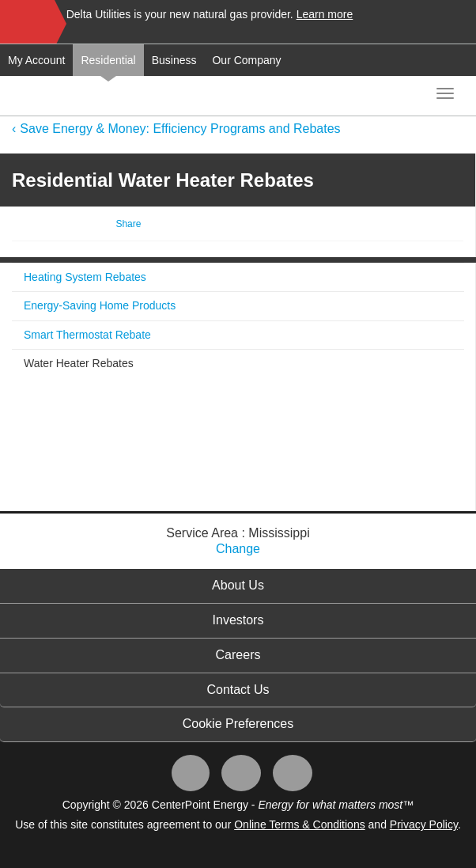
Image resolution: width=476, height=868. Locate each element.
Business (174, 60)
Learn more (325, 14)
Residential (108, 60)
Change (238, 549)
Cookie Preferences (238, 724)
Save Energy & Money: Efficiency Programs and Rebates (180, 129)
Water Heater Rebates (79, 363)
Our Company (246, 60)
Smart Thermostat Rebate (87, 335)
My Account (36, 60)
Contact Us (238, 690)
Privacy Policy (424, 824)
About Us (238, 585)
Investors (238, 620)
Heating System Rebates (85, 277)
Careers (238, 655)
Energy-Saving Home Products (100, 305)
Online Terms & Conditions (299, 824)
